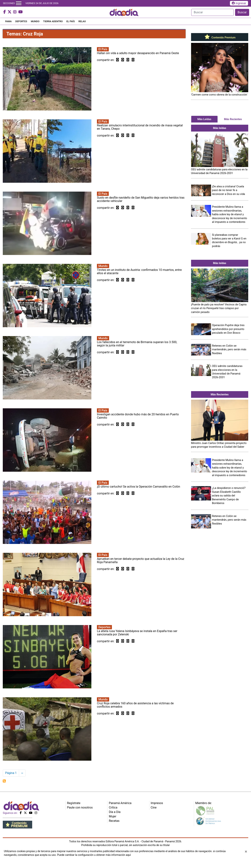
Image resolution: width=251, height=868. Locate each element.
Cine (154, 807)
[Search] (212, 12)
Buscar (242, 12)
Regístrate (74, 803)
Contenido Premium (220, 38)
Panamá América (120, 803)
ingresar (239, 3)
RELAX (82, 21)
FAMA (8, 21)
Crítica (113, 807)
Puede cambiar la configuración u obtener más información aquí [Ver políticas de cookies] (94, 855)
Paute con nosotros (80, 807)
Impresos (157, 803)
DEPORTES (21, 21)
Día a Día (115, 812)
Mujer (113, 816)
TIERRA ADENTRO (53, 21)
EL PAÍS (71, 21)
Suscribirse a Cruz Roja (4, 781)
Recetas (114, 821)
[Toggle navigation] (19, 3)
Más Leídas (204, 119)
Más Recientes (233, 119)
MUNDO (35, 21)
